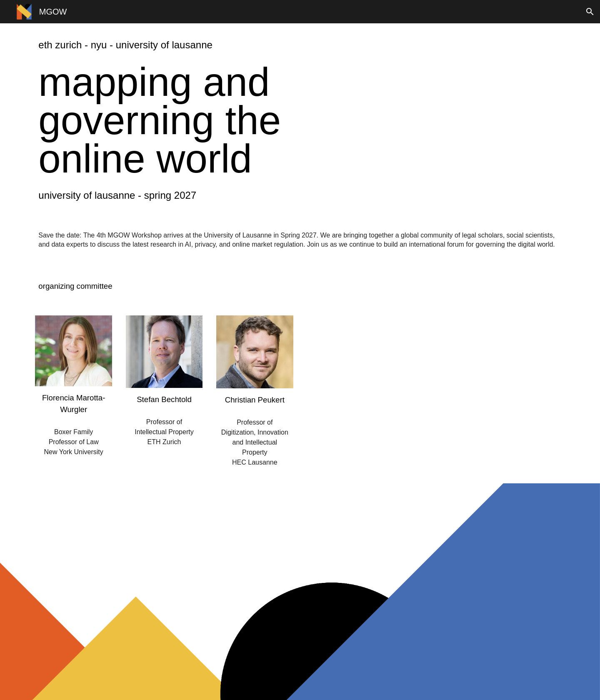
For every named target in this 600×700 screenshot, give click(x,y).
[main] (187, 45)
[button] (590, 12)
